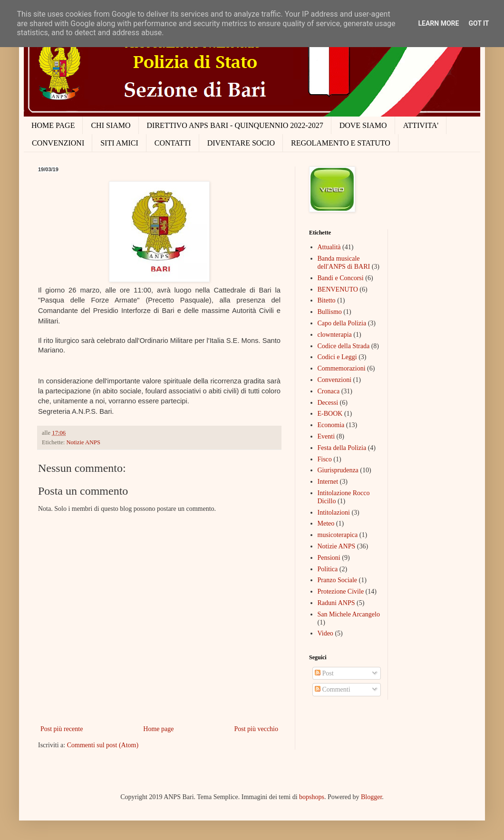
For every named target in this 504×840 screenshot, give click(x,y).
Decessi (328, 403)
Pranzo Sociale (338, 580)
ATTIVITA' (421, 125)
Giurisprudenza (338, 470)
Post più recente (62, 729)
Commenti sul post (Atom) (103, 745)
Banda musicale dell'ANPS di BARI (344, 263)
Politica (328, 569)
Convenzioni (335, 380)
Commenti (333, 689)
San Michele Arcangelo (349, 614)
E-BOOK (330, 414)
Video (325, 633)
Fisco (325, 459)
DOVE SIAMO (363, 125)
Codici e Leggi (337, 357)
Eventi (326, 436)
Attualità (329, 247)
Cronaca (329, 391)
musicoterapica (338, 535)
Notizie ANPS (83, 442)
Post (324, 673)
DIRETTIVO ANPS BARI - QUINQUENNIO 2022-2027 (235, 125)
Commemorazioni (342, 368)
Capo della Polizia (342, 323)
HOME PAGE (53, 125)
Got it (479, 23)
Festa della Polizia (342, 448)
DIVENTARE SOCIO (241, 143)
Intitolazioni (334, 513)
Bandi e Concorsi (341, 278)
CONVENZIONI (58, 143)
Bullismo (330, 312)
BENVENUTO (338, 289)
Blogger (371, 797)
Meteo (326, 523)
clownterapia (335, 335)
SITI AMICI (119, 143)
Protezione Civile (341, 591)
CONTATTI (173, 143)
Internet (328, 482)
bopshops (312, 797)
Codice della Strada (344, 346)
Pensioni (329, 558)
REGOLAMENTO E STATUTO (341, 143)
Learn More (438, 23)
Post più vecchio (256, 729)
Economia (331, 425)
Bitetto (327, 300)
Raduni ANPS (336, 603)
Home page (158, 729)
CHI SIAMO (111, 125)
